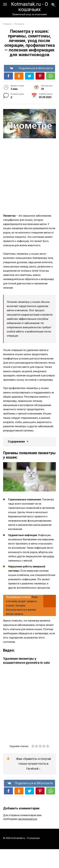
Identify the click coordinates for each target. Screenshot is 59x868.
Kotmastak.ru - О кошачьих (30, 7)
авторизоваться (28, 819)
